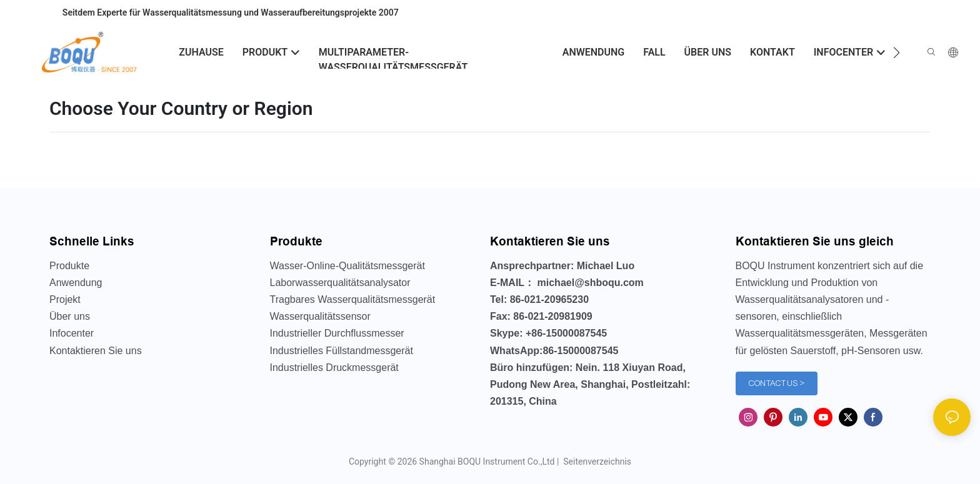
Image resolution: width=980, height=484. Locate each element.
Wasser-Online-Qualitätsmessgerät (347, 266)
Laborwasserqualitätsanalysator (340, 283)
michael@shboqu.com (591, 283)
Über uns (70, 316)
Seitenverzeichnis (596, 462)
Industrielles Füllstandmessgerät (342, 351)
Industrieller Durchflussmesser (337, 333)
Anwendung (76, 283)
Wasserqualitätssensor (320, 316)
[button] (897, 52)
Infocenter (72, 333)
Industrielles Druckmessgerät (334, 368)
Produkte (69, 266)
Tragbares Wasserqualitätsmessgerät (353, 299)
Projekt (65, 299)
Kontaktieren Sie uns (96, 351)
